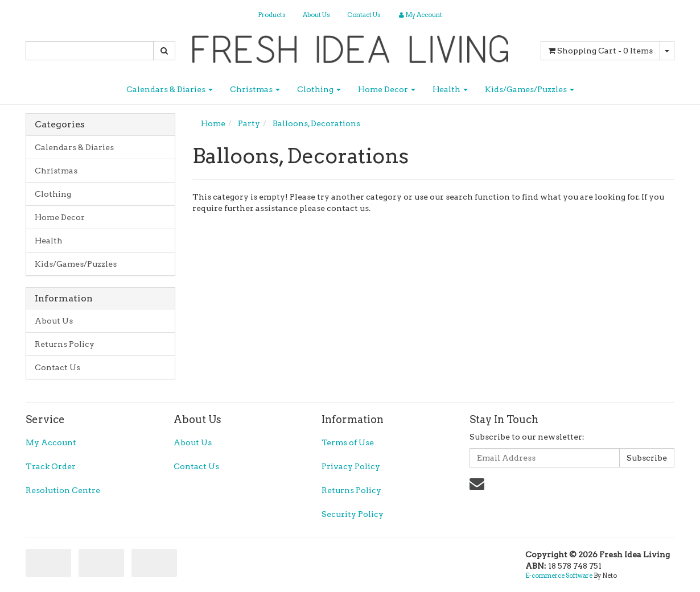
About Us (316, 15)
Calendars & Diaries (170, 89)
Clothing (319, 89)
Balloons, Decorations (316, 123)
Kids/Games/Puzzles (530, 89)
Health (450, 89)
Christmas (255, 89)
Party (249, 123)
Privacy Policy (351, 466)
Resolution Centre (63, 490)
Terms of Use (348, 442)
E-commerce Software (559, 576)
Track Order (51, 466)
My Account (51, 442)
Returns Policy (65, 344)
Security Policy (353, 514)
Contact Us (364, 15)
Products (272, 15)
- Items (600, 51)
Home (213, 123)
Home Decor (387, 89)
